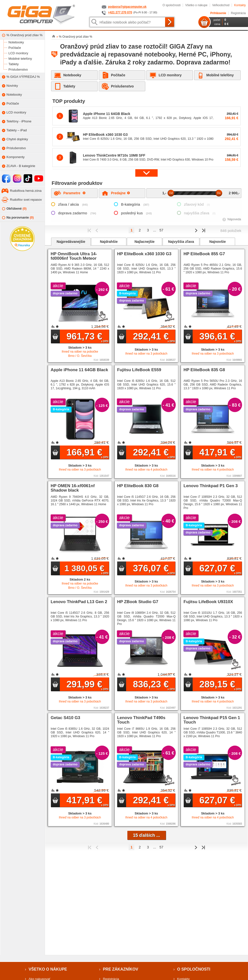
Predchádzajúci (97, 230)
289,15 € (220, 685)
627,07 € (220, 569)
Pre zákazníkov (120, 969)
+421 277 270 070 (120, 12)
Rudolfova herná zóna (26, 191)
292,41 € (154, 337)
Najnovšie (217, 242)
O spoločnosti (172, 5)
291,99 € (88, 685)
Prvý (89, 230)
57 (161, 230)
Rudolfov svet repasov (26, 200)
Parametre (74, 193)
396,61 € (220, 337)
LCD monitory (170, 75)
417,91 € (220, 453)
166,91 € (88, 453)
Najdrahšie (109, 242)
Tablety (69, 86)
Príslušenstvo (122, 86)
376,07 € (154, 569)
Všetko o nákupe (196, 5)
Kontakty (240, 5)
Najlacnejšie (145, 242)
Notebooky (72, 75)
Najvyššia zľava (181, 242)
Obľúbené (14, 209)
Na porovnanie (18, 218)
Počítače (118, 75)
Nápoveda (234, 219)
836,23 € (154, 685)
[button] (146, 173)
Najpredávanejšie (71, 242)
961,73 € (88, 337)
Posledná (203, 230)
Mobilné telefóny (220, 75)
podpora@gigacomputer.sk (127, 7)
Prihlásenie (218, 13)
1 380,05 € (86, 569)
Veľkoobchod (221, 5)
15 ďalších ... (147, 835)
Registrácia (238, 13)
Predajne (120, 193)
